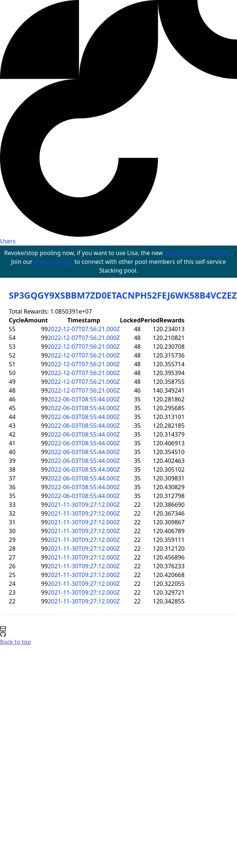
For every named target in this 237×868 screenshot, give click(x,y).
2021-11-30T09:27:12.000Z (84, 505)
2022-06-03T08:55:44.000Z (84, 399)
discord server (54, 262)
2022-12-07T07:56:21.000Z (84, 329)
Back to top (16, 642)
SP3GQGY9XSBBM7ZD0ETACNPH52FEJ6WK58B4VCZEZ (123, 295)
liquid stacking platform (198, 253)
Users (8, 241)
